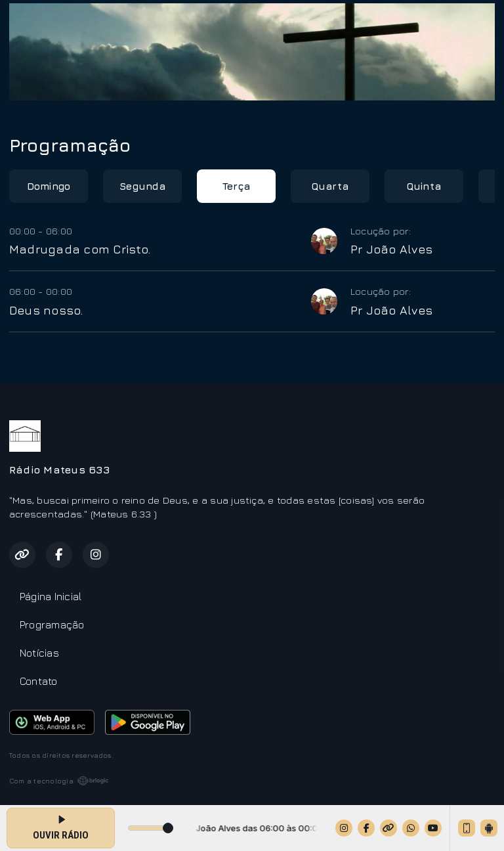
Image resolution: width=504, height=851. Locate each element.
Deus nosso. (46, 310)
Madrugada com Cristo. (80, 249)
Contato (39, 681)
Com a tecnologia (59, 781)
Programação (52, 624)
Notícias (39, 653)
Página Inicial (51, 596)
